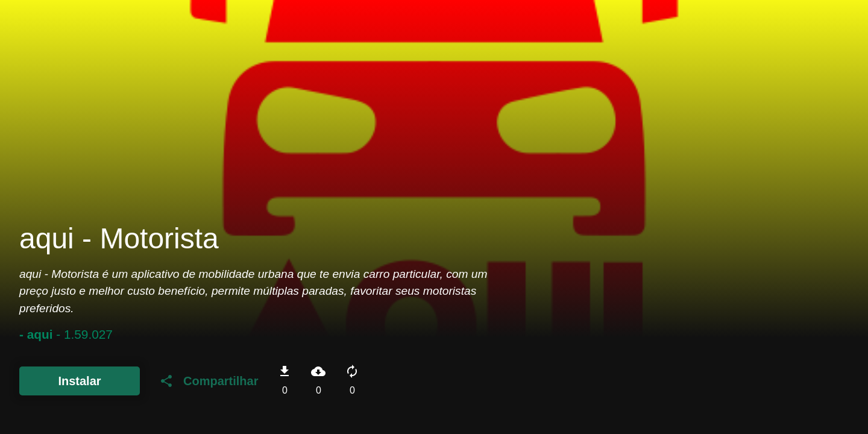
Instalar (79, 381)
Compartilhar (209, 381)
